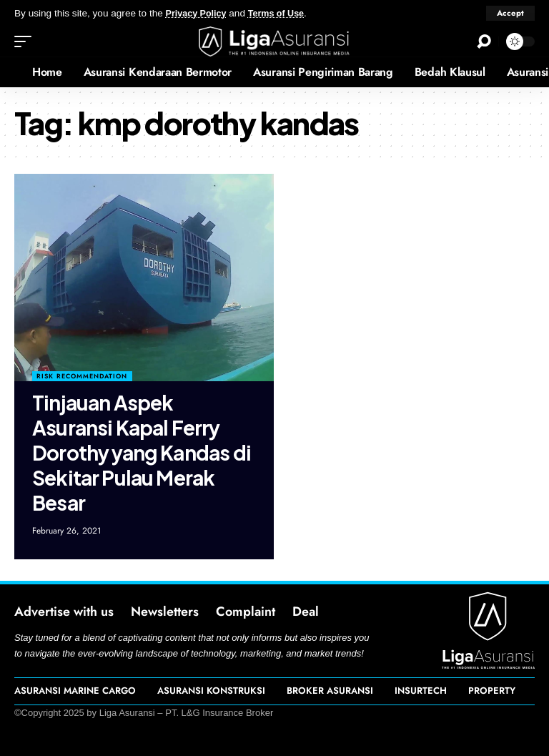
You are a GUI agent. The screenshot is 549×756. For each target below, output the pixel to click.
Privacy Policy (199, 13)
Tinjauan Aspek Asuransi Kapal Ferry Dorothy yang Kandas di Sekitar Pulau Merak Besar (142, 452)
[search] (484, 41)
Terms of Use (283, 13)
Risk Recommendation (82, 376)
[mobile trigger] (26, 41)
